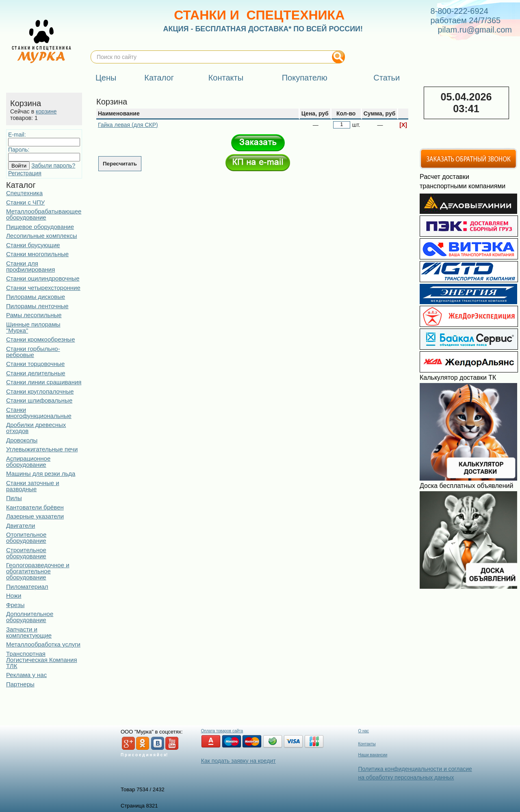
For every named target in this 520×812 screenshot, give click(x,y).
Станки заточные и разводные (33, 486)
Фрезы (15, 605)
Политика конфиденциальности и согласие (415, 769)
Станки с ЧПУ (25, 202)
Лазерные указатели (35, 516)
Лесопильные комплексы (41, 236)
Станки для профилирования (30, 266)
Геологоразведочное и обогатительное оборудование (38, 571)
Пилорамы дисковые (36, 297)
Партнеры (20, 684)
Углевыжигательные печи (42, 449)
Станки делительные (36, 373)
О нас (363, 731)
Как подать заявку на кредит (238, 761)
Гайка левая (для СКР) (128, 125)
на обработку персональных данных (406, 777)
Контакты (367, 744)
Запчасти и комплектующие (29, 632)
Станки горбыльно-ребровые (33, 352)
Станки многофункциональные (39, 413)
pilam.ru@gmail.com (475, 30)
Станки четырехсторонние (43, 288)
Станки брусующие (33, 245)
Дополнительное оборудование (30, 617)
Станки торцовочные (35, 364)
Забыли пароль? (53, 165)
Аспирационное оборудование (28, 462)
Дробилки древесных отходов (36, 428)
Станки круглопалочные (40, 391)
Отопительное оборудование (26, 538)
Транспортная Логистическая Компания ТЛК (42, 660)
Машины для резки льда (41, 473)
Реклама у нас (26, 675)
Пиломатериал (27, 587)
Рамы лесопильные (34, 315)
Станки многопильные (37, 254)
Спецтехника (24, 193)
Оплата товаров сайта (222, 731)
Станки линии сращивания (44, 382)
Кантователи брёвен (35, 507)
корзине (46, 111)
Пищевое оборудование (40, 227)
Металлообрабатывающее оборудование (44, 214)
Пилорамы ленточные (37, 306)
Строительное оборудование (26, 553)
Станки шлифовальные (39, 400)
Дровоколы (22, 440)
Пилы (14, 498)
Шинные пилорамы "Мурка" (33, 327)
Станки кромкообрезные (40, 339)
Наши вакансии (373, 755)
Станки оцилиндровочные (43, 278)
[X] (403, 125)
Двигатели (21, 526)
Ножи (14, 595)
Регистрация (25, 173)
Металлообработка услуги (43, 644)
